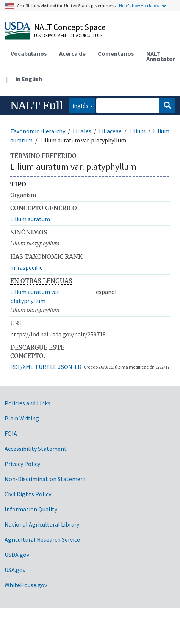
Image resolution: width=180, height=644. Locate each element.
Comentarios (116, 53)
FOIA (11, 433)
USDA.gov (17, 555)
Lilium (137, 131)
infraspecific (26, 267)
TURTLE (46, 367)
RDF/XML (22, 367)
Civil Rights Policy (28, 494)
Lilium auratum (30, 219)
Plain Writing (22, 418)
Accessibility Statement (36, 449)
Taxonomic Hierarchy (38, 131)
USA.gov (15, 570)
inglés (78, 105)
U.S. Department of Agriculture (68, 35)
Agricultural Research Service (42, 539)
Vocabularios (29, 53)
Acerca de (72, 53)
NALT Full (37, 106)
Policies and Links (27, 403)
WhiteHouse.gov (26, 585)
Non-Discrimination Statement (45, 479)
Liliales (82, 131)
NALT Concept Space (70, 27)
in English (29, 79)
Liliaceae (110, 131)
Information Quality (31, 509)
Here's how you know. (140, 5)
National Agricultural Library (42, 524)
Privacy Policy (22, 464)
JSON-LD (70, 367)
